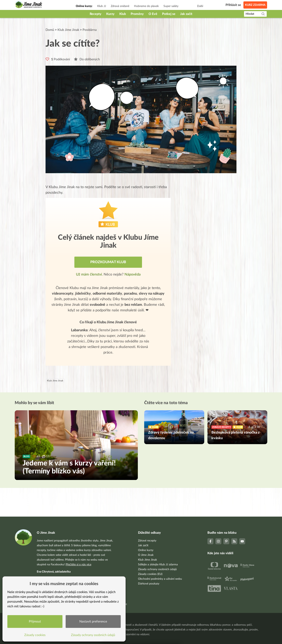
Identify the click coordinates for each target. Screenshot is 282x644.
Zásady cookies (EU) (150, 574)
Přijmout (35, 622)
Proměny (137, 14)
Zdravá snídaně (120, 6)
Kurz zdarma (255, 5)
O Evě (153, 14)
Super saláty (171, 6)
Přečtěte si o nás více (78, 565)
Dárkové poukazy (149, 584)
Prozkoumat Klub (108, 262)
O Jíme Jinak (146, 555)
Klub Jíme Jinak (68, 30)
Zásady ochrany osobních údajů (157, 569)
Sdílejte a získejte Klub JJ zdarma (158, 565)
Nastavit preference (93, 622)
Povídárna (90, 30)
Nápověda (133, 275)
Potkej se (169, 14)
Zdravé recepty (147, 541)
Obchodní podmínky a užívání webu (160, 579)
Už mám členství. (90, 275)
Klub (123, 14)
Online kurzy (146, 550)
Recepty (96, 14)
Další (200, 6)
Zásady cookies (35, 635)
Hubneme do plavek (146, 6)
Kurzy (110, 14)
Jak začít (186, 14)
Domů (50, 30)
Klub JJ (102, 6)
